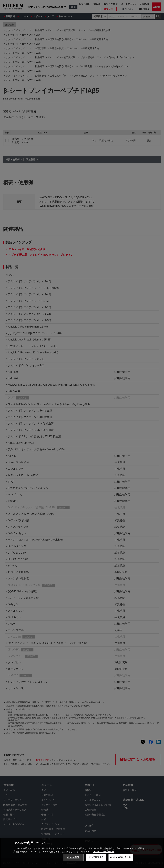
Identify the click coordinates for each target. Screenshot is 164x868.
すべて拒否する (96, 857)
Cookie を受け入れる (121, 857)
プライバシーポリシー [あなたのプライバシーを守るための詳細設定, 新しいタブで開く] (104, 852)
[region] (82, 853)
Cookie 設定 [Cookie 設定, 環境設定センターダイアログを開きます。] (73, 857)
